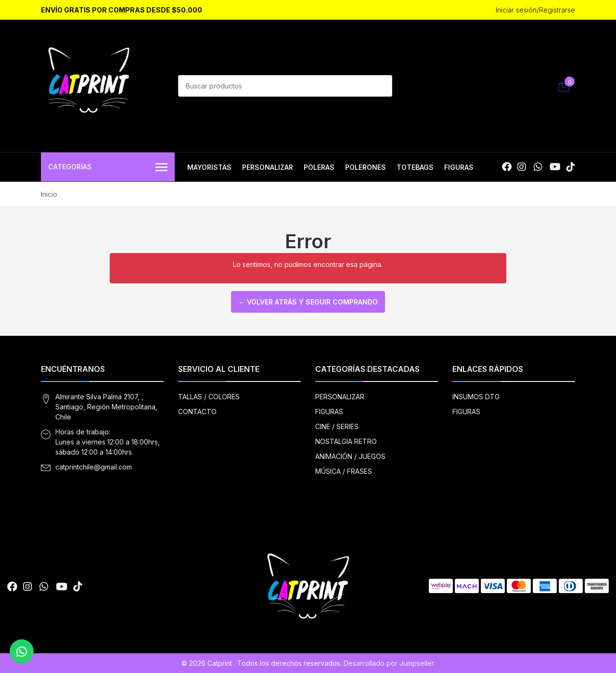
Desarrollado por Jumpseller (389, 663)
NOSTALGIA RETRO (346, 441)
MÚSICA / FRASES (344, 471)
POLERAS (319, 167)
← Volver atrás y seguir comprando (308, 302)
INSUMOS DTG (476, 397)
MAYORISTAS (209, 167)
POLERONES (366, 167)
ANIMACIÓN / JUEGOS (350, 456)
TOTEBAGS (415, 167)
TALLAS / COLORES (209, 397)
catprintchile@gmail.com (94, 467)
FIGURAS (459, 167)
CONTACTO (197, 412)
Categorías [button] (108, 168)
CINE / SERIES (337, 426)
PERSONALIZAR (268, 167)
